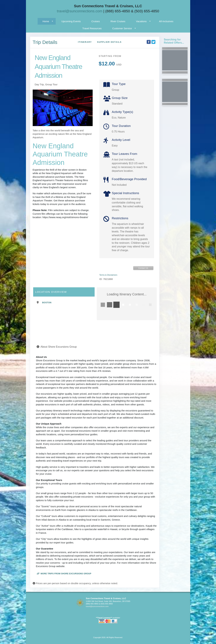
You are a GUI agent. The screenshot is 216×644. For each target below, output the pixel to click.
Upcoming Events (71, 21)
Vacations (141, 21)
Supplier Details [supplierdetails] (109, 42)
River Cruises (118, 21)
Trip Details (45, 42)
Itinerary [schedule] (85, 42)
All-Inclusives (166, 21)
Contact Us (143, 268)
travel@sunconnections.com (80, 11)
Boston (47, 303)
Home (46, 21)
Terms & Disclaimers (108, 275)
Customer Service (122, 28)
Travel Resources (92, 28)
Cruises (96, 21)
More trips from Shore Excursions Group (64, 574)
